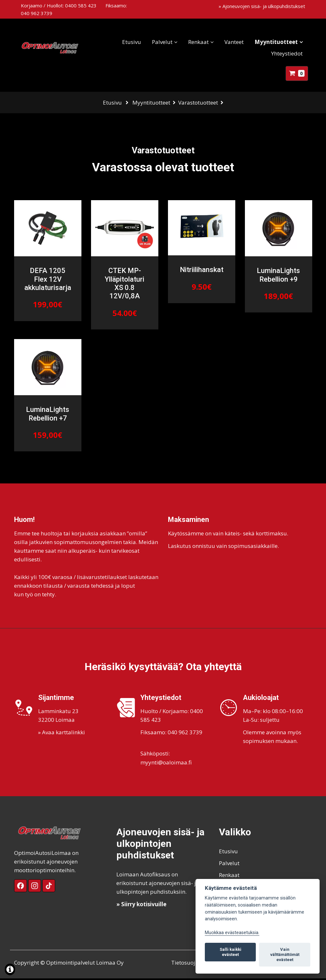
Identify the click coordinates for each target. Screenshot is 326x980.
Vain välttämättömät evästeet (285, 954)
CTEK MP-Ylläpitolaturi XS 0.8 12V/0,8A (125, 285)
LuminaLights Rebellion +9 (278, 277)
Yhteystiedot (284, 53)
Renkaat (196, 42)
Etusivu (129, 42)
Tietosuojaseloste (194, 964)
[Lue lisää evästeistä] (10, 970)
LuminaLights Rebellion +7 (48, 416)
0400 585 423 (81, 5)
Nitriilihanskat (202, 272)
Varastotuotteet (198, 102)
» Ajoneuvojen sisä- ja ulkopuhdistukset (262, 6)
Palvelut (159, 42)
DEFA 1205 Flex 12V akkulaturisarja (48, 281)
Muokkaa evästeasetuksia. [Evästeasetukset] (232, 933)
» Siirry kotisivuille (141, 906)
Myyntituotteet (273, 42)
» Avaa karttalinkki (62, 734)
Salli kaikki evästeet (230, 952)
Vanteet (231, 42)
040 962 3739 (37, 13)
